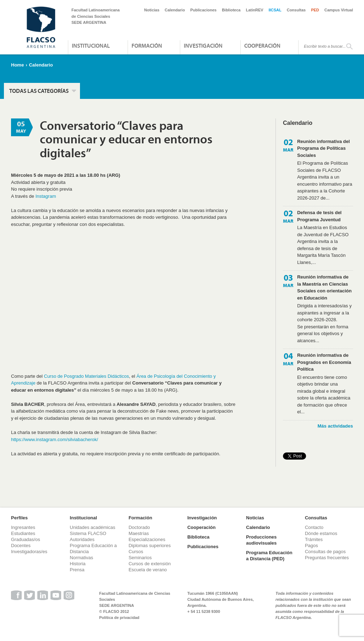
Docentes (21, 545)
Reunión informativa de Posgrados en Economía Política (324, 362)
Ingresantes (23, 527)
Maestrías (139, 533)
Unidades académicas (92, 527)
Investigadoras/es (29, 552)
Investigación (203, 46)
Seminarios (140, 558)
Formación (147, 46)
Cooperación (262, 46)
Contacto (314, 527)
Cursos (136, 552)
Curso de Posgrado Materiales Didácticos (87, 376)
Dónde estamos (321, 533)
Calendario (175, 10)
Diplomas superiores (150, 545)
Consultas (296, 10)
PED (315, 10)
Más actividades (335, 426)
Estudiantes (23, 533)
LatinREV (255, 10)
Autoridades (82, 539)
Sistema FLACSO (88, 533)
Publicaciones (203, 10)
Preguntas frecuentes (327, 558)
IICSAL (275, 10)
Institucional (91, 46)
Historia (77, 564)
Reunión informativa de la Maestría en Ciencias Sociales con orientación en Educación (324, 287)
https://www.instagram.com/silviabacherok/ (55, 439)
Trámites (314, 539)
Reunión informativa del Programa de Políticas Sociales (323, 148)
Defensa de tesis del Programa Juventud (319, 216)
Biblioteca (231, 10)
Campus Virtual (339, 10)
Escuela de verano (148, 570)
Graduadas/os (26, 539)
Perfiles (19, 518)
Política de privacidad (119, 618)
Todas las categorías (39, 91)
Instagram (46, 196)
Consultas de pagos (325, 552)
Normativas (81, 558)
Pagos (312, 545)
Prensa (77, 570)
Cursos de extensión (150, 564)
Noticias (152, 10)
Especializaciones (147, 539)
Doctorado (139, 527)
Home (17, 65)
